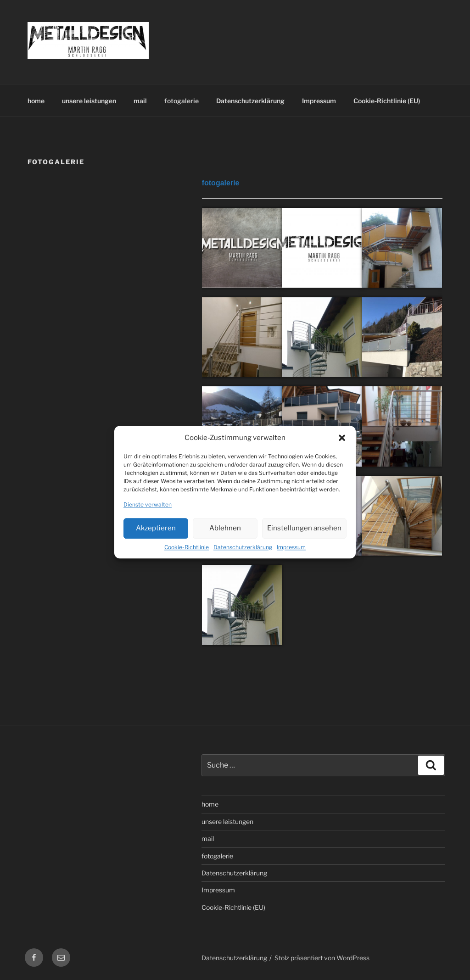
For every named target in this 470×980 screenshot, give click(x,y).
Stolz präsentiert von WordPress (322, 958)
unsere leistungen (89, 101)
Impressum (291, 559)
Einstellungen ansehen (304, 540)
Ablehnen (225, 540)
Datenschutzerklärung (243, 559)
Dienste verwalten (148, 516)
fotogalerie (182, 101)
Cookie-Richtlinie (187, 559)
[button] (342, 450)
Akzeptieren (156, 540)
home (36, 101)
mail (140, 101)
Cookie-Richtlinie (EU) (387, 101)
